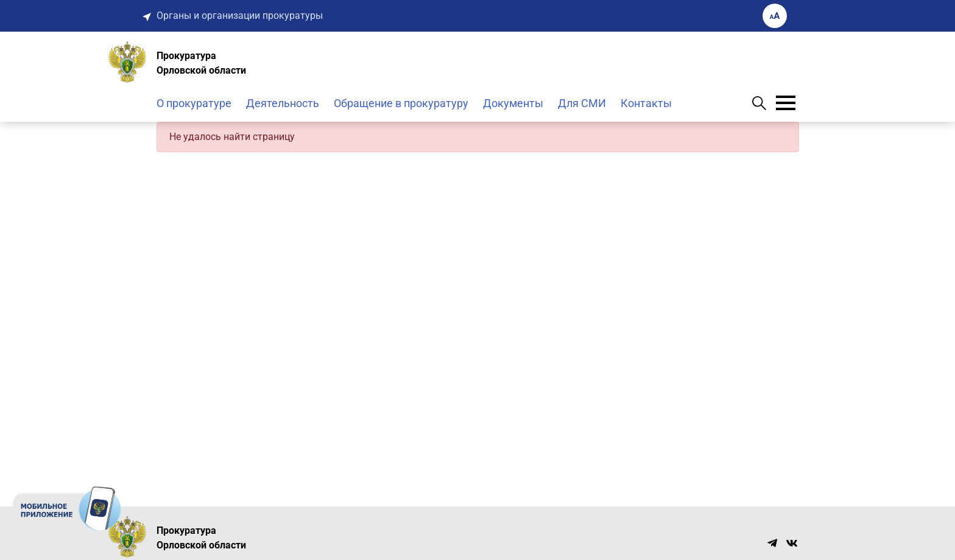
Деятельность (283, 103)
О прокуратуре (194, 103)
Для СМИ (582, 103)
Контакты (646, 103)
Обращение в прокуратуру (401, 103)
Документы (513, 103)
